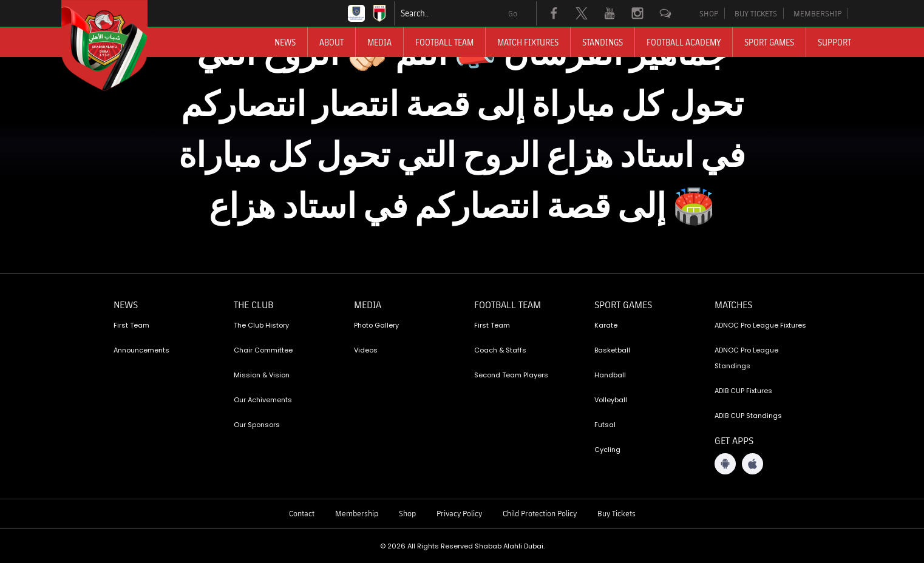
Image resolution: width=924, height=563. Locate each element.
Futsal (605, 425)
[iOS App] (752, 464)
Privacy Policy (459, 513)
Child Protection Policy (540, 513)
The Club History (261, 325)
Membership (357, 513)
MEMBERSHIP (817, 13)
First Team (131, 325)
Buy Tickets (617, 513)
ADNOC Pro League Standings (746, 358)
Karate (606, 325)
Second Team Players (511, 375)
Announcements (141, 350)
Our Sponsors (257, 425)
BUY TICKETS (756, 13)
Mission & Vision (262, 375)
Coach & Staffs (500, 350)
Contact (302, 513)
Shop (407, 513)
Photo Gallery (376, 325)
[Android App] (725, 464)
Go (513, 13)
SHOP (709, 13)
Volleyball (611, 400)
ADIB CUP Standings (748, 416)
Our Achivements (263, 400)
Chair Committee (263, 350)
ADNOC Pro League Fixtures (760, 325)
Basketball (612, 350)
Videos (366, 350)
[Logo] (115, 46)
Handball (610, 375)
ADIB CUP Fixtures (743, 391)
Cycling (607, 450)
